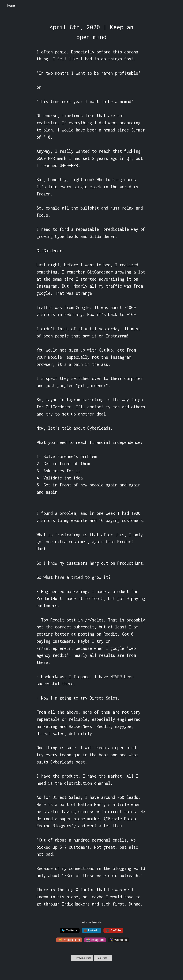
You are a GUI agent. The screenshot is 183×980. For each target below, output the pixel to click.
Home (11, 5)
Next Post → (103, 958)
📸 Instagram (95, 940)
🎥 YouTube (114, 930)
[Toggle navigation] (174, 6)
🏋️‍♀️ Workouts (118, 940)
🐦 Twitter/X (70, 930)
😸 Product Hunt (69, 940)
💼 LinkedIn (91, 930)
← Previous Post (82, 958)
